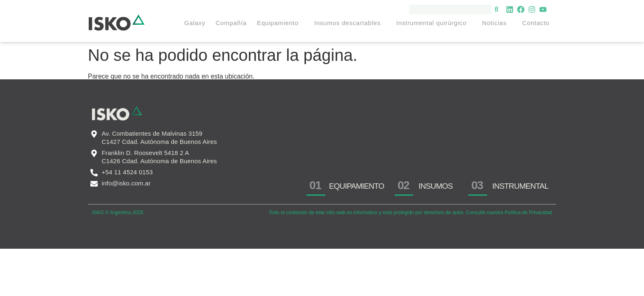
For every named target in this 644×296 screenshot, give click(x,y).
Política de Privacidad (528, 213)
